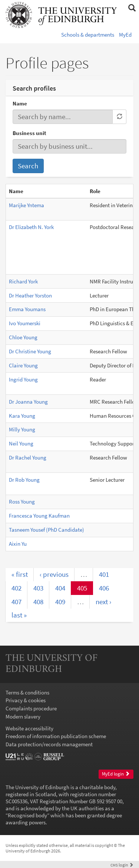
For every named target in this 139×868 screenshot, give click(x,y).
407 (16, 602)
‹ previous (54, 574)
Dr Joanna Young (28, 402)
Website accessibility (29, 728)
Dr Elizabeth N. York (31, 227)
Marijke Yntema (27, 205)
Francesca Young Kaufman (39, 516)
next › (103, 602)
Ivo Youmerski (25, 323)
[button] (132, 8)
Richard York (23, 281)
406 (104, 588)
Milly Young (22, 429)
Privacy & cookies (26, 700)
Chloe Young (23, 337)
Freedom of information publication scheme (56, 736)
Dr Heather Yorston (30, 295)
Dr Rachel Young (28, 457)
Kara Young (22, 416)
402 (16, 588)
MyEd (125, 35)
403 (38, 588)
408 (38, 602)
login (122, 865)
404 (60, 588)
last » (19, 615)
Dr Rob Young (24, 480)
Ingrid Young (23, 379)
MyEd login (116, 774)
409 (60, 602)
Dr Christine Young (30, 351)
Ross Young (22, 502)
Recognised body (27, 815)
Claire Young (23, 365)
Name (20, 103)
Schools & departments (88, 35)
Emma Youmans (27, 309)
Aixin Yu (18, 544)
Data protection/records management (49, 744)
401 (104, 574)
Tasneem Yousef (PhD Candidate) (47, 530)
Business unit (29, 133)
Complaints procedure (31, 708)
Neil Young (21, 443)
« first (20, 574)
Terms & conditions (27, 692)
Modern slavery (23, 716)
